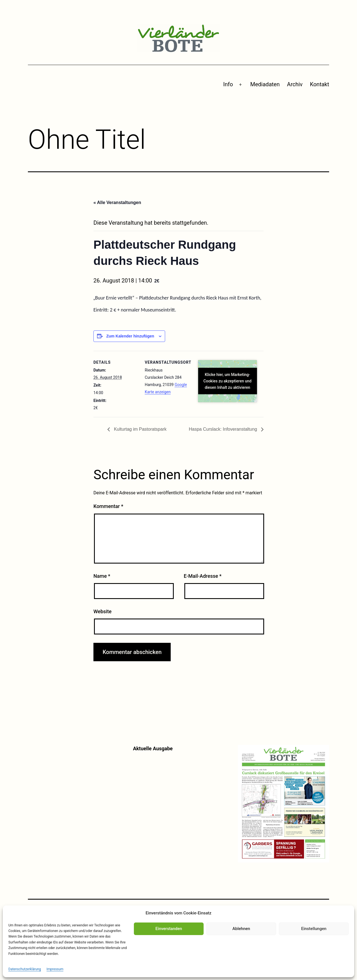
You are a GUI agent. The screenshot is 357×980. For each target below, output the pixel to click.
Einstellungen (314, 929)
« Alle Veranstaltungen (117, 203)
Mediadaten (265, 84)
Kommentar (108, 506)
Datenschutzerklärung (25, 969)
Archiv (295, 84)
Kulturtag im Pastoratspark (140, 429)
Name (102, 576)
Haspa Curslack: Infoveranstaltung (224, 429)
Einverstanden (169, 929)
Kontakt (319, 84)
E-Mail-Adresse (203, 576)
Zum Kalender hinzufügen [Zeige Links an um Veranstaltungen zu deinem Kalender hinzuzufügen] (130, 336)
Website (102, 611)
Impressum (55, 969)
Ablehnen (241, 929)
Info (228, 84)
